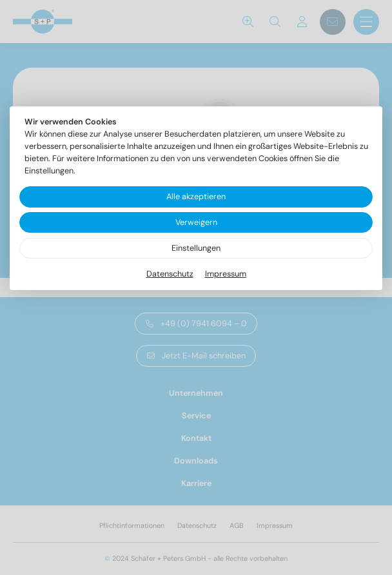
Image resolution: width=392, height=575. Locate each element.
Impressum (226, 274)
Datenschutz (170, 274)
